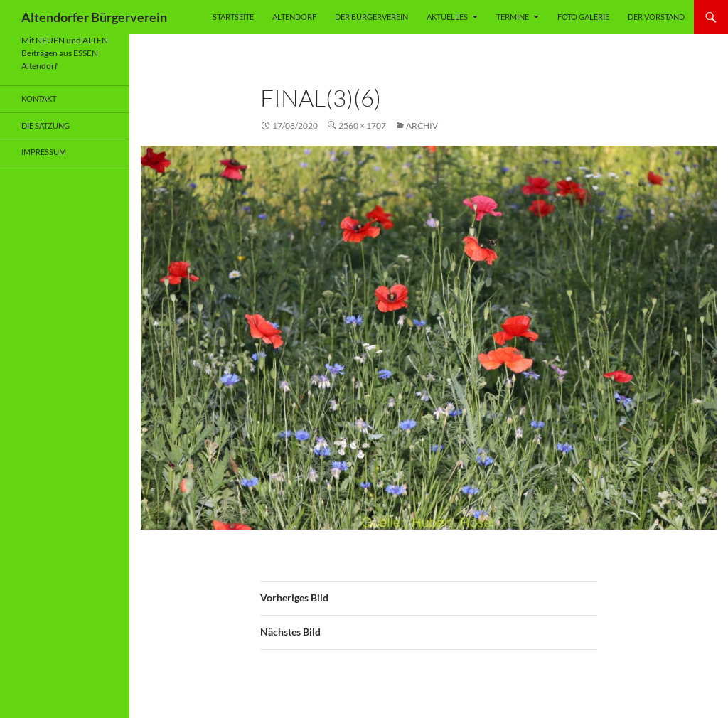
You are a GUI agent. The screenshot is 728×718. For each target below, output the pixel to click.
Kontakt (39, 98)
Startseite (233, 17)
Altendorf (294, 17)
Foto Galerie (583, 17)
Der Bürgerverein (371, 17)
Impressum (44, 152)
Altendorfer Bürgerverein (94, 17)
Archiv (422, 125)
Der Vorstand (656, 17)
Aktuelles (447, 17)
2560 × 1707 (362, 125)
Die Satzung (45, 125)
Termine (513, 17)
